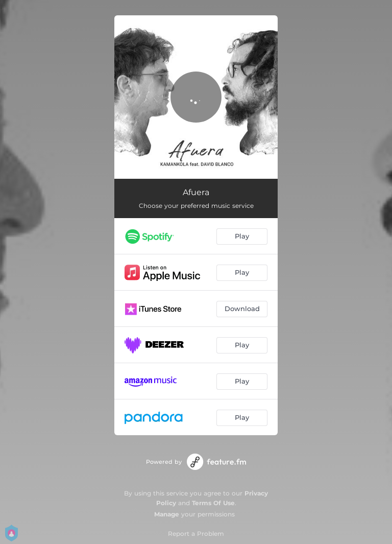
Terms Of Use (213, 503)
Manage (167, 514)
